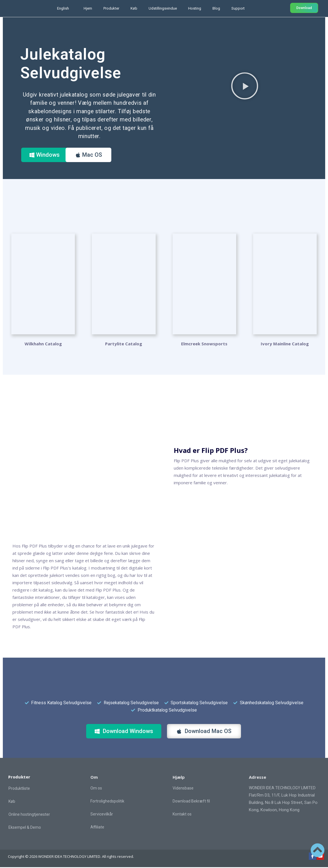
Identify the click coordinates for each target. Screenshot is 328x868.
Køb (134, 8)
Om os (96, 789)
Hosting (195, 8)
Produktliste (19, 789)
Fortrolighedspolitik (107, 802)
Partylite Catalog (124, 344)
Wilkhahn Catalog (43, 344)
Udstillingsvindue (163, 8)
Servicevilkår (102, 815)
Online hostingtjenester (29, 815)
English (63, 8)
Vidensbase (183, 789)
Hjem (88, 8)
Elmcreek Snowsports (204, 344)
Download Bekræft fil (191, 802)
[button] (245, 86)
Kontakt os (182, 815)
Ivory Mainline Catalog (285, 344)
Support (238, 8)
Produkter (111, 8)
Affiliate (97, 828)
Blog (216, 8)
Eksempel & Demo (25, 828)
